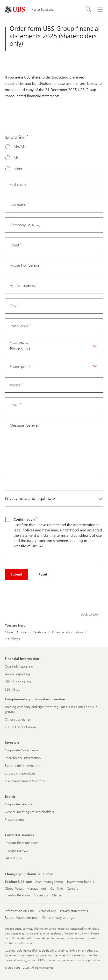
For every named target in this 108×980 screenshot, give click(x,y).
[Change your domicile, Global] (48, 874)
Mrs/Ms (19, 147)
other (18, 169)
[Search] (89, 9)
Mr (16, 158)
